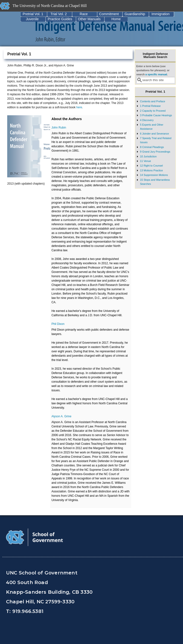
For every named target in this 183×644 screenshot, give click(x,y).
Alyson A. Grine (62, 416)
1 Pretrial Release (150, 106)
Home (116, 19)
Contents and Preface (152, 101)
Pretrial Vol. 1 (33, 14)
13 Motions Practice (151, 170)
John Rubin (59, 128)
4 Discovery (147, 120)
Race (84, 14)
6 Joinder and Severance (154, 134)
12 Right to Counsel (151, 166)
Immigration (160, 14)
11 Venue (145, 161)
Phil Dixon (58, 324)
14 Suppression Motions (154, 175)
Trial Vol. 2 (59, 14)
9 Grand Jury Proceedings (155, 152)
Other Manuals (89, 19)
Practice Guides (60, 19)
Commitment (109, 14)
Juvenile (32, 19)
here (79, 107)
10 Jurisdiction (148, 156)
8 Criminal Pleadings (152, 147)
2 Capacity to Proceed (153, 111)
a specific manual (156, 74)
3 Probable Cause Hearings (156, 115)
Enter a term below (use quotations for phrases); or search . (153, 70)
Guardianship (135, 14)
